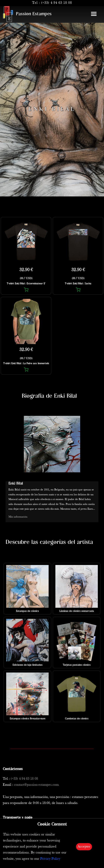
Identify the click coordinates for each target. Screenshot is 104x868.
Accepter (84, 847)
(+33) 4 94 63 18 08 (57, 3)
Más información (18, 517)
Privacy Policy (50, 859)
